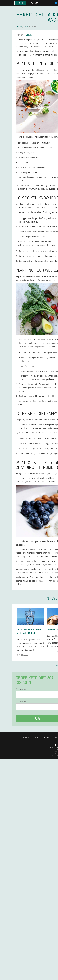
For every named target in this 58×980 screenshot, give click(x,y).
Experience (47, 738)
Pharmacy (26, 738)
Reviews (36, 738)
